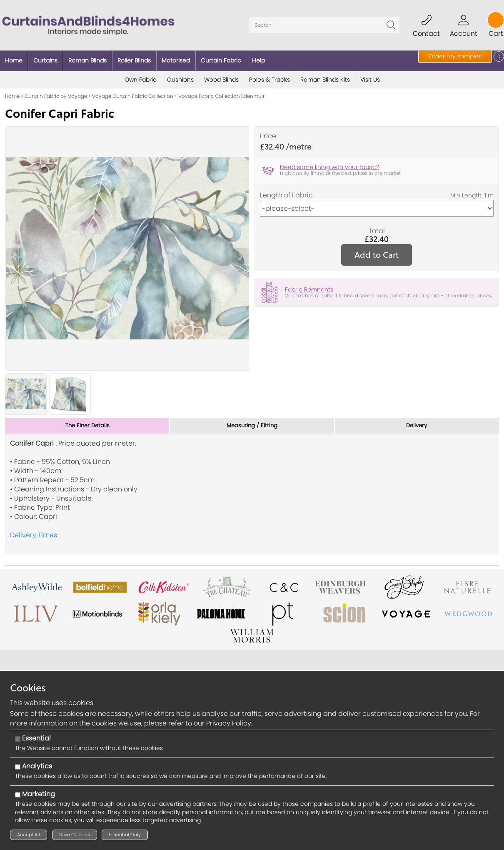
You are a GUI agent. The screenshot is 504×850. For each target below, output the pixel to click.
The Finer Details (87, 421)
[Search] (324, 23)
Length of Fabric (286, 191)
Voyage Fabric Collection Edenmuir (221, 91)
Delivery (417, 421)
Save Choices (75, 835)
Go (391, 23)
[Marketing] (18, 795)
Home (12, 91)
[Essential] (18, 739)
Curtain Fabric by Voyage (56, 91)
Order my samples (455, 56)
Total (377, 227)
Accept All (29, 835)
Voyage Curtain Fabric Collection (133, 91)
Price (268, 132)
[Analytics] (18, 767)
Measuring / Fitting (252, 421)
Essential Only (125, 835)
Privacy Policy (229, 723)
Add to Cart (377, 250)
